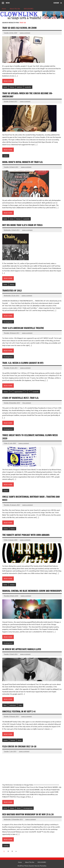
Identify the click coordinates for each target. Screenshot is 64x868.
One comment (27, 403)
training (6, 846)
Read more (8, 81)
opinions (19, 87)
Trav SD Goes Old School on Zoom (19, 28)
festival (13, 740)
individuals (13, 705)
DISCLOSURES (29, 9)
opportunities (18, 392)
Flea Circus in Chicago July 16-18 (19, 746)
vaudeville (28, 87)
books (5, 87)
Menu (8, 3)
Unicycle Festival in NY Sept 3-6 (19, 712)
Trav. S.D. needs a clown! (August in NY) (23, 363)
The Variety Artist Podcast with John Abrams (26, 535)
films (5, 705)
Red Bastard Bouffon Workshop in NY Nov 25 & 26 (28, 814)
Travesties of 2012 (12, 291)
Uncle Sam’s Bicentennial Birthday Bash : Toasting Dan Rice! (31, 498)
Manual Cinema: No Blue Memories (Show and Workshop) (32, 591)
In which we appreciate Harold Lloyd (22, 649)
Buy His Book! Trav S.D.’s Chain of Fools (22, 225)
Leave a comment (25, 33)
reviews (12, 585)
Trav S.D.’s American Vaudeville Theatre (23, 328)
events (6, 740)
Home (4, 9)
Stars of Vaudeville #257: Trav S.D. (21, 398)
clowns (6, 156)
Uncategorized (8, 322)
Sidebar (56, 3)
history (12, 87)
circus (12, 219)
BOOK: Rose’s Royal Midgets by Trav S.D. (23, 162)
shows (20, 740)
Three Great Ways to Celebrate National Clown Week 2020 (30, 437)
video (20, 705)
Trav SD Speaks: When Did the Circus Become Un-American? (27, 95)
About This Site (15, 9)
